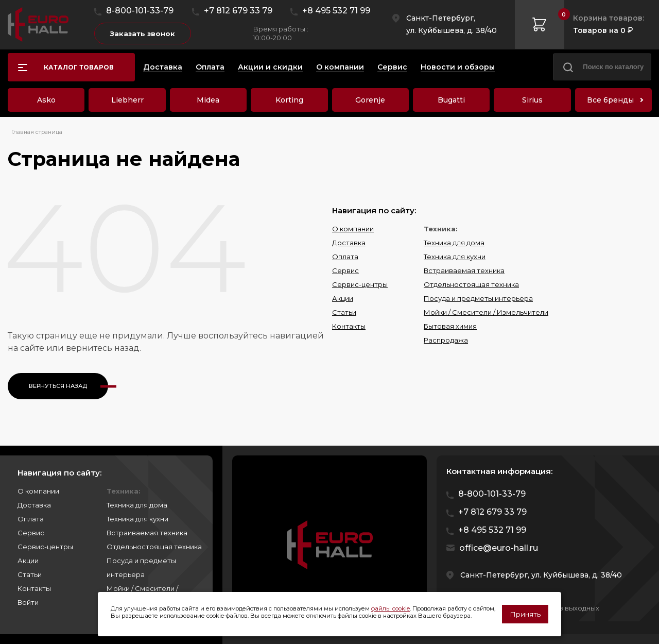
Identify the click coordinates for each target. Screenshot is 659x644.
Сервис (345, 270)
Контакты (349, 326)
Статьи (344, 312)
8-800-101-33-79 (140, 11)
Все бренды (610, 100)
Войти (28, 602)
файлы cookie (391, 608)
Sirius (532, 100)
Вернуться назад (58, 386)
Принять (525, 614)
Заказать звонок (143, 33)
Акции (343, 298)
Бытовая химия (450, 326)
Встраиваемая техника (464, 270)
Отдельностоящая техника (471, 284)
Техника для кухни (455, 257)
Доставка (349, 243)
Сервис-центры (360, 284)
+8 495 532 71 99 (336, 11)
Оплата (345, 257)
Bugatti (451, 100)
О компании (353, 229)
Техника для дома (454, 243)
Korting (289, 100)
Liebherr (127, 100)
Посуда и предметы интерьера (478, 298)
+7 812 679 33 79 (238, 11)
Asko (46, 100)
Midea (208, 100)
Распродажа (446, 340)
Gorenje (370, 100)
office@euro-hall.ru (499, 548)
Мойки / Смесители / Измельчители (486, 312)
